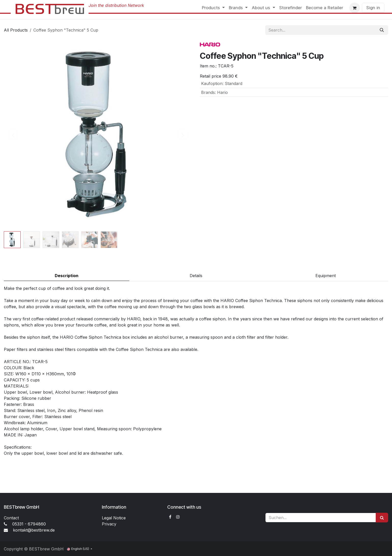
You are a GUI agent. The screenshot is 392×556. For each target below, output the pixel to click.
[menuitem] (213, 8)
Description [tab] (67, 276)
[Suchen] (382, 518)
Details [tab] (196, 276)
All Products (16, 30)
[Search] (382, 30)
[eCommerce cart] (355, 8)
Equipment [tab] (326, 276)
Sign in (373, 8)
